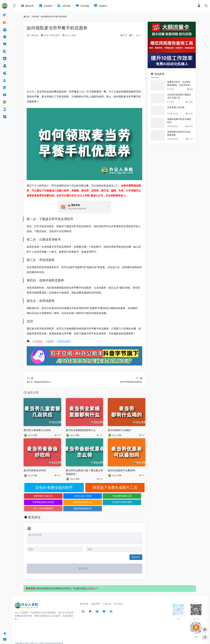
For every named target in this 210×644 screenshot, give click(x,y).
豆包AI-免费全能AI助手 (54, 488)
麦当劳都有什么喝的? (120, 430)
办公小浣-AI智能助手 (100, 502)
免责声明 (95, 598)
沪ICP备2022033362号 (54, 637)
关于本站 (118, 598)
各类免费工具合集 (176, 107)
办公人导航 (69, 35)
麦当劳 (30, 92)
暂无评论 (34, 511)
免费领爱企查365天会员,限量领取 (179, 133)
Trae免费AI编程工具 (100, 496)
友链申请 (84, 598)
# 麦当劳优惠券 (64, 342)
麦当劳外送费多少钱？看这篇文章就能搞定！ (84, 472)
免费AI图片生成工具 (39, 496)
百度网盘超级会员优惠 (130, 496)
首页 (28, 17)
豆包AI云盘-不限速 (69, 496)
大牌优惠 (35, 17)
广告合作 (107, 598)
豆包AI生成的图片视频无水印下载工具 (179, 96)
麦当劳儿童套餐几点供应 (37, 430)
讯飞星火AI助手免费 (69, 502)
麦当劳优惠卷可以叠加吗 (121, 470)
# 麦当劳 (50, 342)
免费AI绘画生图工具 (39, 502)
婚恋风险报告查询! (130, 502)
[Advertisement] (84, 66)
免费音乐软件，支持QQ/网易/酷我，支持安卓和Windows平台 (180, 84)
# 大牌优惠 (38, 342)
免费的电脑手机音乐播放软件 (179, 121)
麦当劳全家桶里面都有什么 (81, 430)
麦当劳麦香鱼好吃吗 (35, 470)
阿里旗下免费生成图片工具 (115, 488)
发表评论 (136, 551)
